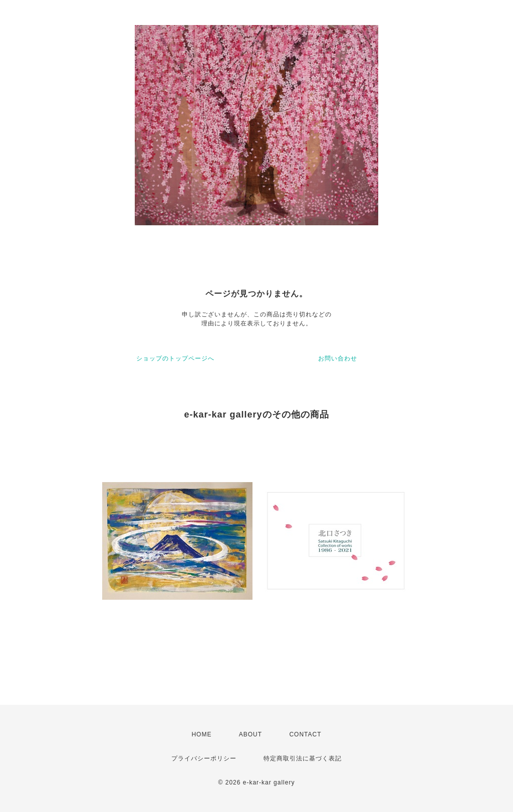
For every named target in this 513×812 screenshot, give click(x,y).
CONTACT (305, 734)
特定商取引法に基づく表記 (303, 758)
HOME (201, 734)
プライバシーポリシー (204, 758)
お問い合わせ (338, 358)
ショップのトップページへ (175, 358)
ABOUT (250, 734)
